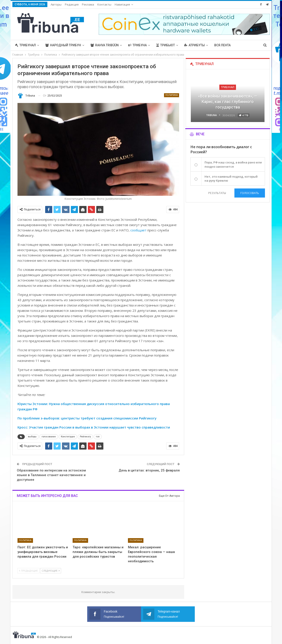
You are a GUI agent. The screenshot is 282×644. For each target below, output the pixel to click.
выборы (32, 437)
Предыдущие (28, 571)
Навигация (122, 4)
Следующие (51, 571)
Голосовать (250, 193)
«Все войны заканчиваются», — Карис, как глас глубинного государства (228, 102)
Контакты (104, 4)
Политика (172, 95)
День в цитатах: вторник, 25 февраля (149, 470)
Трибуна (137, 45)
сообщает (138, 230)
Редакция (72, 4)
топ (98, 437)
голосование (49, 437)
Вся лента (222, 45)
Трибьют (166, 45)
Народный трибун (63, 45)
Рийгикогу (85, 437)
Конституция (68, 437)
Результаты (217, 193)
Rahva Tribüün (105, 45)
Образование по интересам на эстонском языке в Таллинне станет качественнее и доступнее (51, 475)
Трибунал (25, 45)
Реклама (88, 4)
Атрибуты (195, 45)
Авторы (56, 4)
